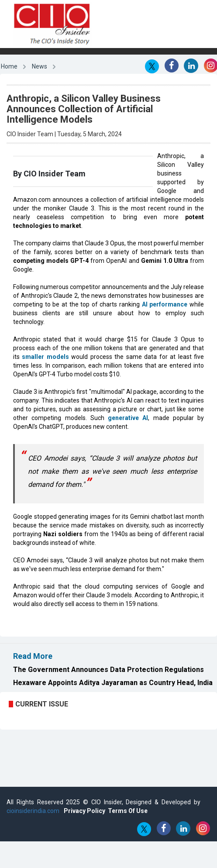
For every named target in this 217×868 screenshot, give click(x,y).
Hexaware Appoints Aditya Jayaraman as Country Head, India (113, 683)
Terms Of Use (128, 811)
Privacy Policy (84, 811)
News (40, 66)
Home (9, 66)
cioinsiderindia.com (33, 811)
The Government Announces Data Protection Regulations (108, 670)
